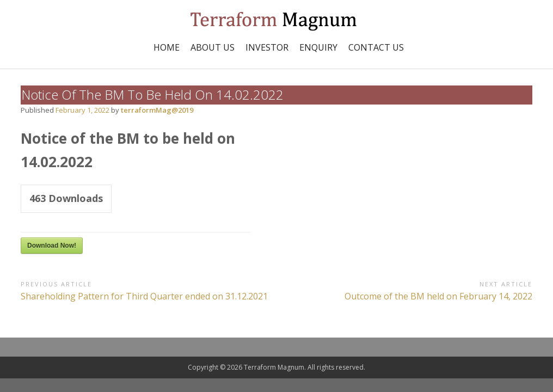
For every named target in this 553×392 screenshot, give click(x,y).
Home (167, 47)
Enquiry (318, 47)
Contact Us (376, 47)
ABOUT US (213, 47)
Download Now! (52, 246)
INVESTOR (267, 47)
